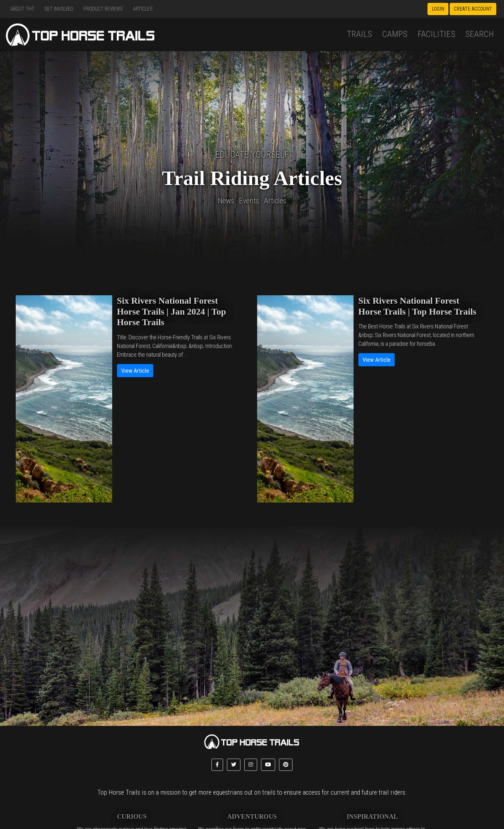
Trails (359, 34)
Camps (395, 34)
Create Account (473, 9)
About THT (22, 9)
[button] (217, 765)
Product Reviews (103, 9)
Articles (143, 9)
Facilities (436, 34)
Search (479, 34)
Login (438, 9)
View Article (135, 371)
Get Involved (59, 9)
